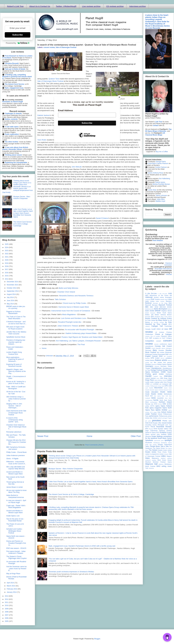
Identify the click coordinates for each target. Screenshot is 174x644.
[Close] (119, 97)
